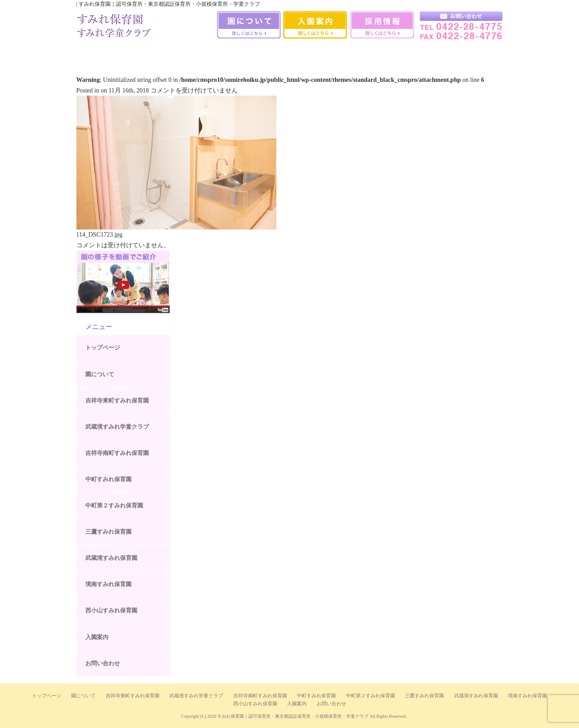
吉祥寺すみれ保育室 (100, 53)
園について (100, 374)
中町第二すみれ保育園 (242, 53)
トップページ (103, 348)
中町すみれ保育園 (195, 53)
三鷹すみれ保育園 (289, 53)
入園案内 (97, 637)
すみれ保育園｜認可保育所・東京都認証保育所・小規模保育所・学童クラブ (293, 716)
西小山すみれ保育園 (430, 53)
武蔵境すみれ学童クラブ (477, 53)
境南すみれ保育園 (384, 53)
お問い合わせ (103, 663)
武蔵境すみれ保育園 (337, 53)
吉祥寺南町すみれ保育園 (147, 53)
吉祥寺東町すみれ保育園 (117, 400)
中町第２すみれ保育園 (114, 505)
